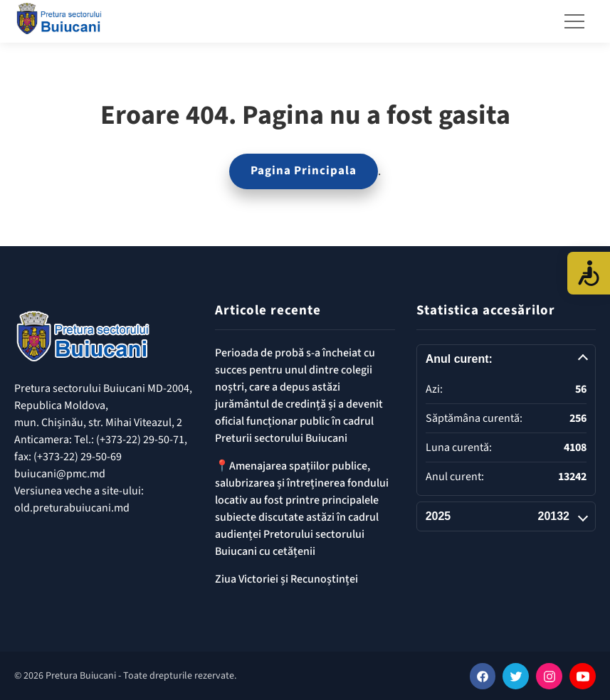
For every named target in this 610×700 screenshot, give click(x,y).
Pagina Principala (304, 171)
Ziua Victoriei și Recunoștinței (286, 579)
